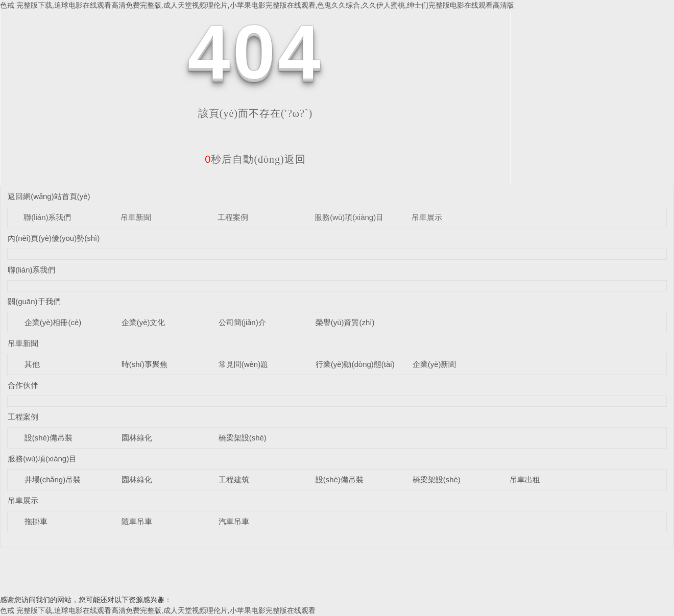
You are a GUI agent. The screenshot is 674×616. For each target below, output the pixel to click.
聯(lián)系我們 (47, 217)
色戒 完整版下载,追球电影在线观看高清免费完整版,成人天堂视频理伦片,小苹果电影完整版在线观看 (158, 610)
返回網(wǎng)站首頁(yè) (49, 196)
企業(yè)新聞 (435, 364)
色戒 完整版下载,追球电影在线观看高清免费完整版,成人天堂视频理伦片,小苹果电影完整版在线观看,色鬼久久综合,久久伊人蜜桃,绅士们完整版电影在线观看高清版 (257, 5)
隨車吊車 (137, 521)
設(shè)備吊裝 (49, 438)
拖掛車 (36, 521)
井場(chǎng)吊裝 (53, 479)
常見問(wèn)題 (244, 364)
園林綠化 (137, 438)
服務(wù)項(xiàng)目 (349, 217)
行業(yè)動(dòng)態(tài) (355, 364)
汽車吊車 (234, 521)
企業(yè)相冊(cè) (53, 322)
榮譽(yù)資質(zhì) (345, 322)
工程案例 (233, 217)
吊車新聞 (136, 217)
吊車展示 (427, 217)
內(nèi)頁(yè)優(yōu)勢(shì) (54, 238)
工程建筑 (234, 479)
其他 (32, 364)
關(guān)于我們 (34, 301)
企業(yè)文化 (143, 322)
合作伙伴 (23, 385)
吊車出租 (525, 479)
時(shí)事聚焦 (145, 364)
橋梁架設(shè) (243, 438)
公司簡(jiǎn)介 (242, 322)
